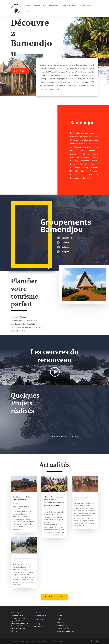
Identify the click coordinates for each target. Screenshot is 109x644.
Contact (27, 12)
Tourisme (26, 559)
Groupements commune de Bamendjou (63, 6)
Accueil (27, 6)
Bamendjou (67, 238)
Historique (36, 6)
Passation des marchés (66, 631)
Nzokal (61, 641)
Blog (44, 6)
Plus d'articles (54, 597)
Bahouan (66, 247)
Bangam (65, 252)
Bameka (65, 242)
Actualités (17, 503)
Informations (84, 6)
